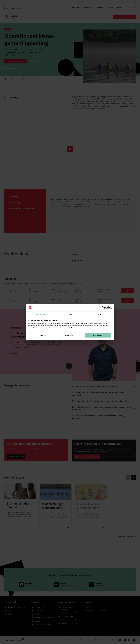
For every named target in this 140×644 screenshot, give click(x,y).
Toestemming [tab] (41, 314)
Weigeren (42, 335)
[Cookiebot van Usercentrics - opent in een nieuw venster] (103, 308)
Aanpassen (70, 335)
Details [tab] (70, 314)
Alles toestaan (98, 335)
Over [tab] (99, 314)
